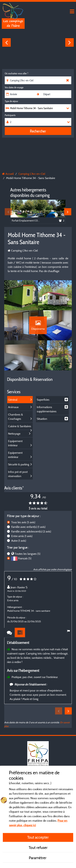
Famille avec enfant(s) (28, 527)
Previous (7, 42)
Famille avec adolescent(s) (31, 531)
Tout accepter (38, 837)
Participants (10, 115)
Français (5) (25, 558)
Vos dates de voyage (14, 87)
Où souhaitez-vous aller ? (16, 73)
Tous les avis (23, 522)
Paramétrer (38, 858)
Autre (19, 541)
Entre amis (22, 536)
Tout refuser (38, 847)
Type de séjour (11, 101)
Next (69, 42)
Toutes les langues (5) (28, 554)
